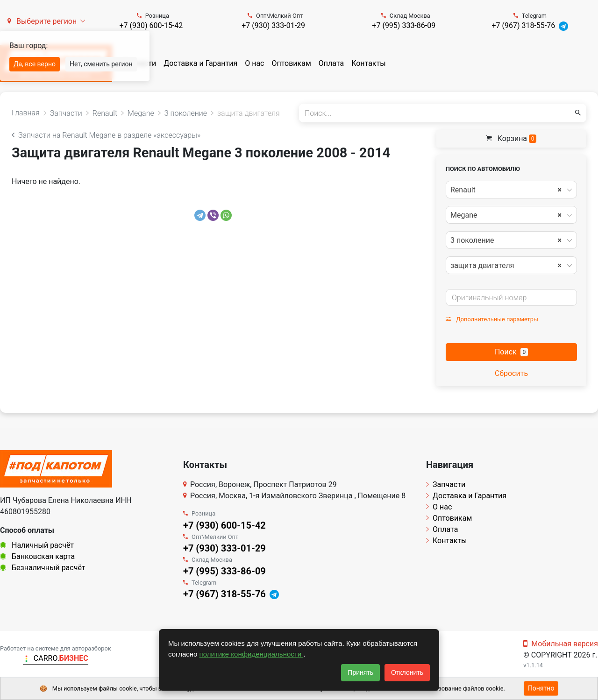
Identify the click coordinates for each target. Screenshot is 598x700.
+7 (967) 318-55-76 (523, 25)
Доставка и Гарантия (200, 63)
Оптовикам (291, 63)
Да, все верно (35, 64)
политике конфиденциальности (252, 654)
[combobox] (511, 190)
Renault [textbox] (506, 190)
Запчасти (446, 484)
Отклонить (407, 672)
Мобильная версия (561, 644)
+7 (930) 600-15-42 (151, 25)
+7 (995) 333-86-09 (404, 25)
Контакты (368, 63)
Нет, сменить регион (101, 64)
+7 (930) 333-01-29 (273, 25)
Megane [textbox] (506, 215)
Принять (360, 672)
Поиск (511, 352)
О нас (254, 63)
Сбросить (511, 373)
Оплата (331, 63)
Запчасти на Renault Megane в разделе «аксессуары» (106, 135)
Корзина (512, 138)
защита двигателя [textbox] (506, 266)
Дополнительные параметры (492, 319)
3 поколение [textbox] (506, 240)
